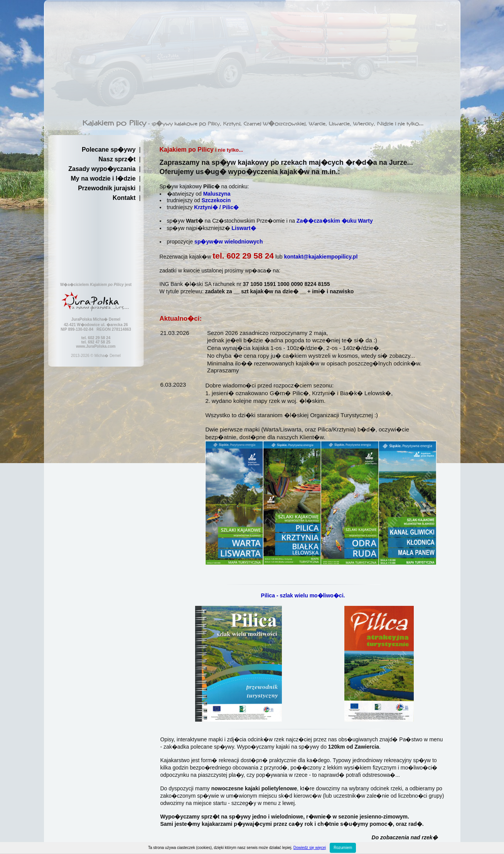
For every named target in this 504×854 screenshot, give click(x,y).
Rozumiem (343, 848)
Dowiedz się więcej (310, 848)
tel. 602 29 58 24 (243, 256)
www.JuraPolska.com (96, 346)
